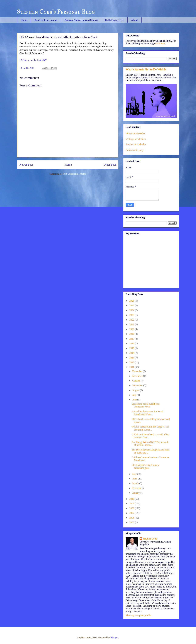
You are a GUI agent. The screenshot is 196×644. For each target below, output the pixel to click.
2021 (132, 324)
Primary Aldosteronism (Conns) (81, 20)
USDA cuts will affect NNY (33, 60)
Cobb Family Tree (114, 20)
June (135, 400)
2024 (132, 310)
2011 (132, 367)
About (134, 20)
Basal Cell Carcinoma (46, 20)
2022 (132, 320)
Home (24, 20)
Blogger (114, 638)
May (135, 474)
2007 (132, 513)
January (136, 493)
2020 (132, 329)
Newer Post (26, 165)
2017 (132, 339)
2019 (132, 334)
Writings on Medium (136, 139)
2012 (132, 362)
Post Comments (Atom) (74, 174)
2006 (132, 518)
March (136, 483)
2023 (132, 315)
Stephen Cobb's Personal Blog (56, 12)
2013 (132, 358)
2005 (132, 522)
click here (160, 44)
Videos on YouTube (135, 133)
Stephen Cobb (150, 539)
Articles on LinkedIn (136, 144)
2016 (132, 343)
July (135, 395)
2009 (132, 504)
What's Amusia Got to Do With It (146, 69)
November (138, 376)
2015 (132, 348)
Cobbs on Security (135, 150)
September (138, 385)
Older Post (110, 165)
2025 (132, 305)
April (135, 479)
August (136, 390)
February (137, 488)
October (137, 381)
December (138, 371)
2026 (132, 301)
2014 (132, 353)
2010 (132, 499)
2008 (132, 508)
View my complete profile (138, 615)
